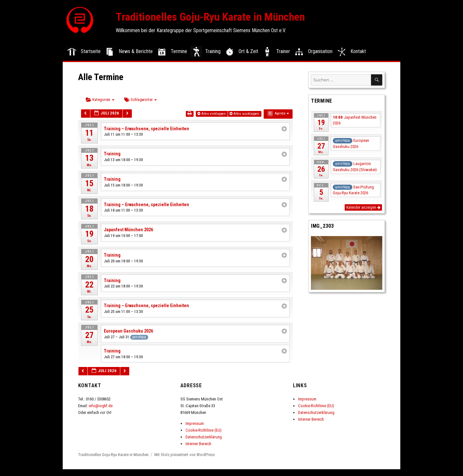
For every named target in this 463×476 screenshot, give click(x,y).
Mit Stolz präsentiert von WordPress (185, 455)
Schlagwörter (141, 100)
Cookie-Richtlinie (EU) (204, 430)
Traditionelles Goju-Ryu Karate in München (210, 17)
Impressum (195, 423)
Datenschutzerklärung (204, 437)
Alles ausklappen (245, 114)
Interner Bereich (198, 444)
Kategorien (100, 100)
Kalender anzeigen (363, 207)
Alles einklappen (212, 114)
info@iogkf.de (101, 406)
